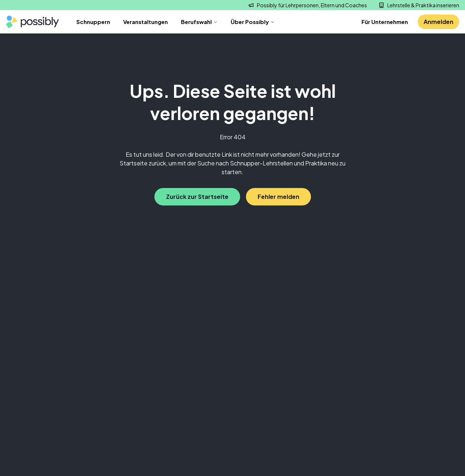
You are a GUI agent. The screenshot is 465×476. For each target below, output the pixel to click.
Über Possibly (253, 22)
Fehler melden (278, 197)
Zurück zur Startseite (197, 197)
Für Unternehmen (385, 22)
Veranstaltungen (145, 22)
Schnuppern (93, 22)
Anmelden (438, 22)
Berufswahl (199, 22)
